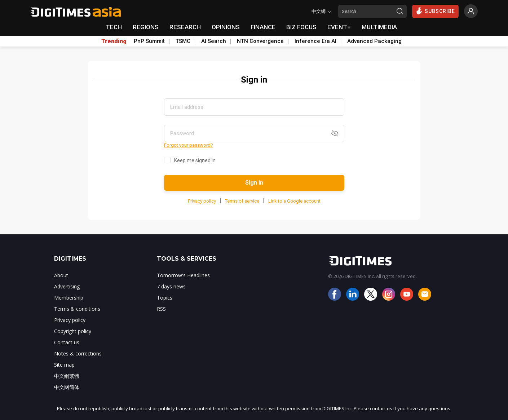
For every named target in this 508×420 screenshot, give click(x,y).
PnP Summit (149, 41)
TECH (114, 27)
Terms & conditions (77, 309)
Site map (64, 365)
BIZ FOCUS (301, 27)
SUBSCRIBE (435, 11)
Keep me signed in (195, 160)
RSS (161, 309)
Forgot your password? (189, 145)
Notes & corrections (78, 353)
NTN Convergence (260, 41)
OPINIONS (226, 27)
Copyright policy (73, 331)
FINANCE (263, 27)
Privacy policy (202, 201)
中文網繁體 (67, 376)
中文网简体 (67, 387)
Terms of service (242, 201)
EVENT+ (339, 27)
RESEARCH (185, 27)
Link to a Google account (294, 201)
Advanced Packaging (374, 41)
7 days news (171, 286)
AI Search (214, 41)
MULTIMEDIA (379, 27)
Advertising (67, 286)
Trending (114, 41)
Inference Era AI (315, 41)
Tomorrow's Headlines (183, 275)
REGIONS (146, 27)
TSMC (183, 41)
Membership (69, 298)
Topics (165, 298)
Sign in (254, 183)
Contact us (67, 342)
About (61, 275)
